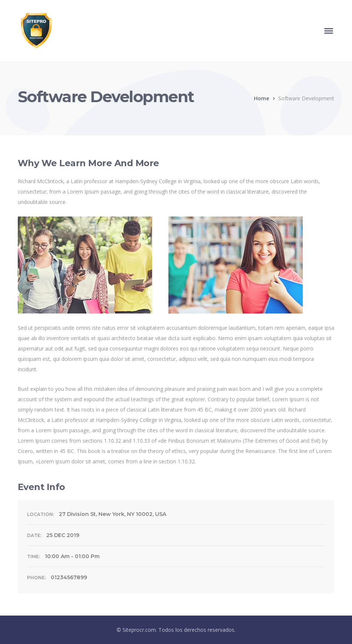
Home (262, 98)
